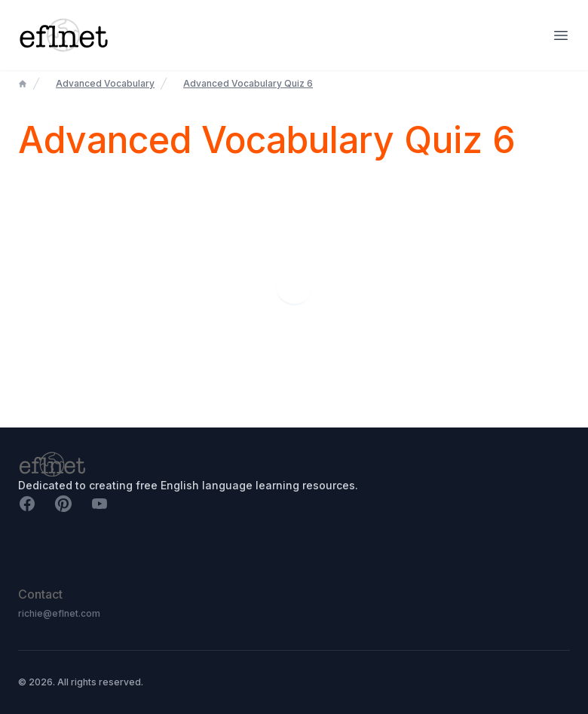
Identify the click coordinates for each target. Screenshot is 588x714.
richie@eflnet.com (59, 613)
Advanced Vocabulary (105, 83)
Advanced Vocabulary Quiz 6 (248, 83)
